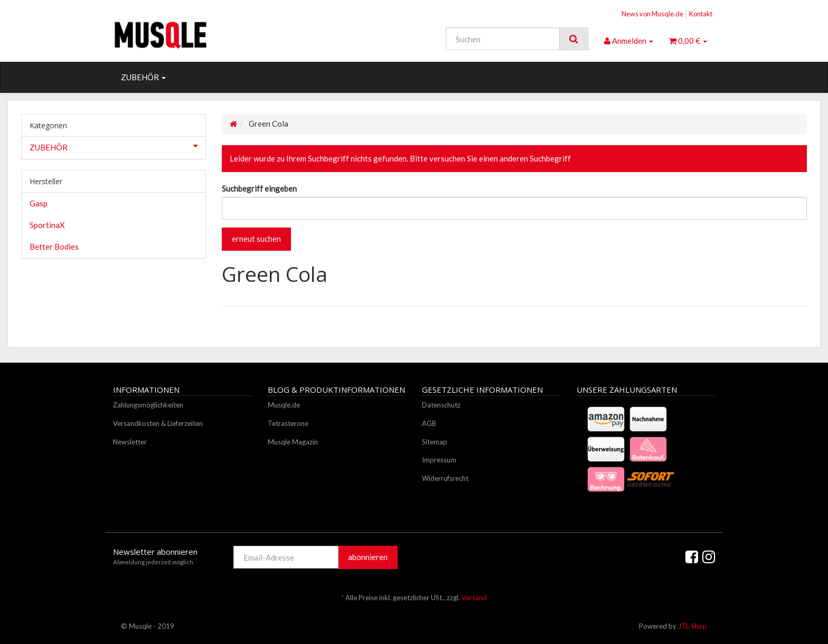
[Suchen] (503, 39)
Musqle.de (284, 405)
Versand (474, 598)
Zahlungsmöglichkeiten (148, 405)
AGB (429, 423)
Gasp (39, 203)
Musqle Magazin (293, 442)
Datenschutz (441, 405)
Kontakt (701, 14)
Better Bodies (54, 247)
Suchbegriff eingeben (259, 188)
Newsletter (130, 442)
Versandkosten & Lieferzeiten (158, 423)
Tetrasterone (288, 423)
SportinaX (47, 225)
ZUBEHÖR (143, 77)
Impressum (439, 460)
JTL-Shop (693, 626)
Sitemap (435, 442)
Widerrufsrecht (445, 478)
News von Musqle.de (652, 14)
